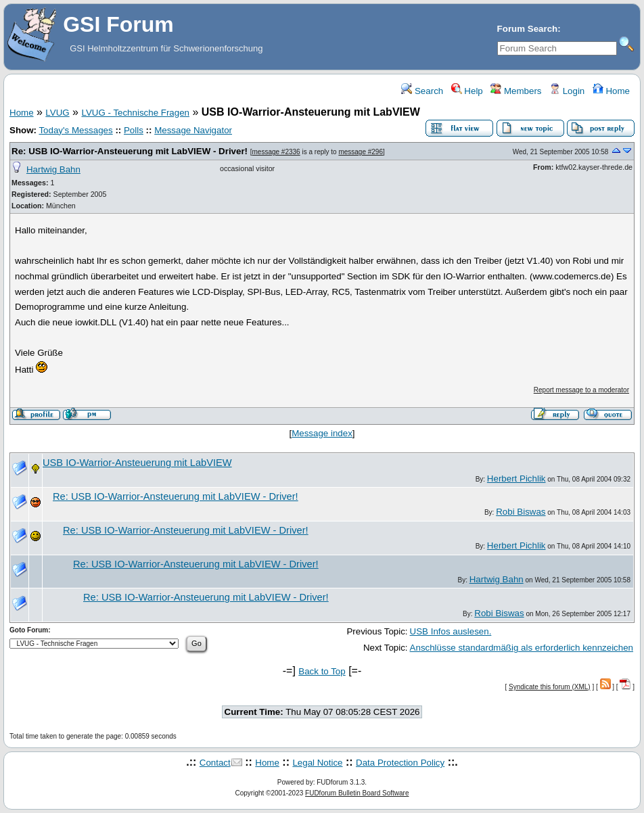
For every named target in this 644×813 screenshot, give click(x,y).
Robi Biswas (521, 512)
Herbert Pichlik (516, 479)
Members (516, 91)
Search (422, 91)
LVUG (57, 113)
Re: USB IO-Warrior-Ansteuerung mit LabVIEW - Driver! (130, 151)
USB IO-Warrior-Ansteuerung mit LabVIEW (137, 463)
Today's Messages (75, 130)
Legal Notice (317, 763)
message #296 (361, 152)
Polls (134, 130)
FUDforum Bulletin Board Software (357, 793)
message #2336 (276, 152)
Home (611, 91)
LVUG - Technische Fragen (135, 113)
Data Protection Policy (400, 763)
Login (567, 91)
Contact (215, 763)
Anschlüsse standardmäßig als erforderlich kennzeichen (522, 648)
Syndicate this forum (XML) (550, 687)
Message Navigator (193, 130)
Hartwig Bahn (53, 169)
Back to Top (322, 671)
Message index (322, 433)
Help (467, 91)
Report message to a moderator (581, 390)
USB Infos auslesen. (451, 631)
